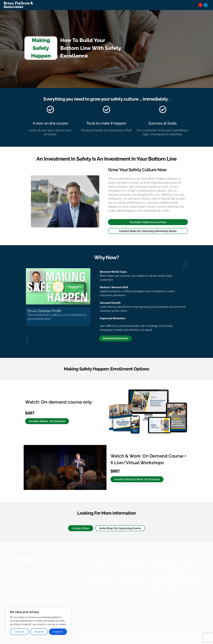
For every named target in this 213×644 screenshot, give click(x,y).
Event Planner (142, 5)
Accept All (58, 632)
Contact (167, 5)
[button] (58, 286)
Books (104, 5)
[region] (38, 623)
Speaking (92, 5)
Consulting (78, 5)
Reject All (39, 632)
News (156, 5)
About (65, 5)
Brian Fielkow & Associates (18, 5)
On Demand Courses (121, 5)
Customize (19, 632)
